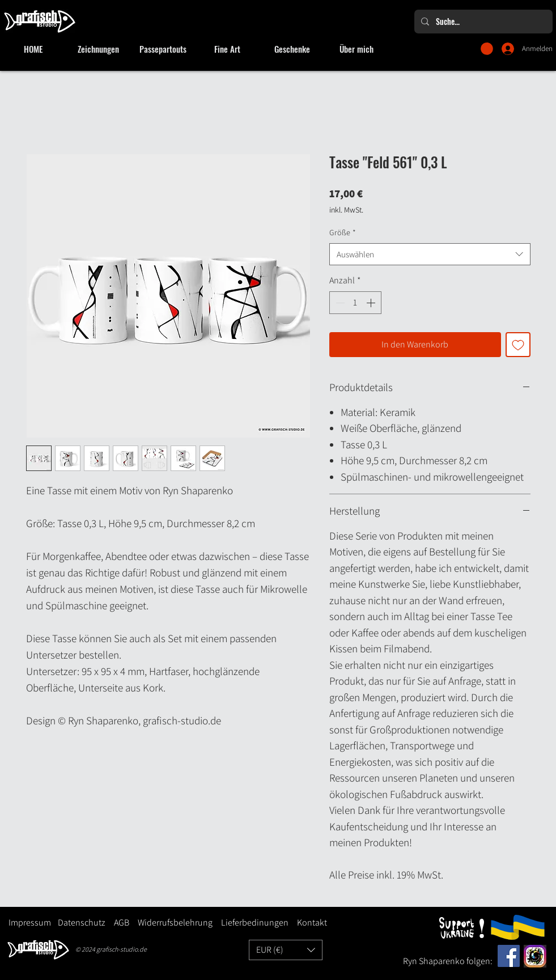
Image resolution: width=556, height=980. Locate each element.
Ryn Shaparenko (435, 961)
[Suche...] (482, 22)
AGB (122, 922)
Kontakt (312, 922)
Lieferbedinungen (251, 922)
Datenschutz (82, 922)
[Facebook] (509, 956)
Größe (343, 232)
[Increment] (372, 303)
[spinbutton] (355, 303)
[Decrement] (339, 303)
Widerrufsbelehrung (175, 922)
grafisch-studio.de (122, 949)
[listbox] (286, 950)
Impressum (30, 922)
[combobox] (430, 254)
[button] (487, 49)
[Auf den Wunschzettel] (518, 345)
